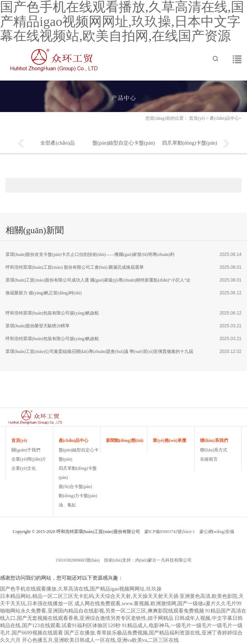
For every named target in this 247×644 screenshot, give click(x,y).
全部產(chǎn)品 (58, 143)
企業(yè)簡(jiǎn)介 (29, 459)
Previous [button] (21, 144)
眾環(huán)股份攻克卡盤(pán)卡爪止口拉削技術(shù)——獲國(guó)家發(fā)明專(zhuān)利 (90, 254)
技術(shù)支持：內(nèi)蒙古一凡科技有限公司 (148, 560)
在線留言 (209, 459)
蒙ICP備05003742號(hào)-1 (170, 532)
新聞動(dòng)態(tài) (125, 440)
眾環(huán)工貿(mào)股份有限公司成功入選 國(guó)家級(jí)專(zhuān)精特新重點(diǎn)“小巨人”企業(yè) (98, 282)
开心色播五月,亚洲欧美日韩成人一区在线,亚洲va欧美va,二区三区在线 (101, 640)
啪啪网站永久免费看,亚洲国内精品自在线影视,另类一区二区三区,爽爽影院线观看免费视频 (102, 611)
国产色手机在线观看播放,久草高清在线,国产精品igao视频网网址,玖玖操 (81, 589)
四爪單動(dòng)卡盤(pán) (190, 143)
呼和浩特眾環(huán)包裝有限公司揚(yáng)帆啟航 (52, 313)
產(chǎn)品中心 (224, 118)
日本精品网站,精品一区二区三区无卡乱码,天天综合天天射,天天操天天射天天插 (89, 596)
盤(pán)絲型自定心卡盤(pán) (124, 143)
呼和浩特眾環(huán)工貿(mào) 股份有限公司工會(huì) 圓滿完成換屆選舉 (75, 267)
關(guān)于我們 (26, 450)
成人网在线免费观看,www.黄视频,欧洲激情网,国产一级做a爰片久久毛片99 (158, 604)
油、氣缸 (67, 505)
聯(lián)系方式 (214, 450)
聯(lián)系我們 (214, 440)
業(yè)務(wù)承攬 (169, 440)
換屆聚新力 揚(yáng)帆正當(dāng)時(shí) (44, 293)
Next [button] (226, 144)
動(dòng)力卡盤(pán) (78, 496)
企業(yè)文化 (24, 468)
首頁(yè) (197, 118)
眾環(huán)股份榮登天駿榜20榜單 (38, 326)
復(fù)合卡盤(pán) (75, 487)
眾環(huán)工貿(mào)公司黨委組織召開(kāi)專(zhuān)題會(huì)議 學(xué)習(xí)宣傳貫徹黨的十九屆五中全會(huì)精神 (99, 353)
